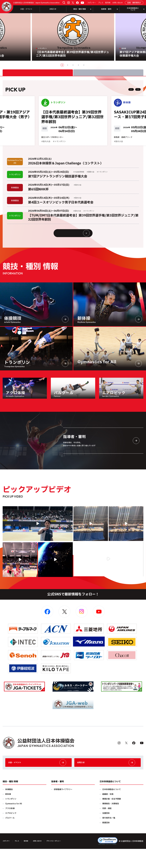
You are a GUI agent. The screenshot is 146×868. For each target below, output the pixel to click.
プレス (101, 3)
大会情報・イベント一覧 (78, 246)
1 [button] (62, 65)
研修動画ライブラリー (63, 809)
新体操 (8, 813)
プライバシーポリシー (62, 860)
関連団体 (106, 842)
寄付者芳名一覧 (109, 837)
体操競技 (9, 809)
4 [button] (78, 65)
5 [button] (84, 65)
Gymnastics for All (14, 823)
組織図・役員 (108, 813)
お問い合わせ (118, 3)
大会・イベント (26, 9)
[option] (73, 37)
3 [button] (73, 65)
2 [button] (68, 65)
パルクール (10, 837)
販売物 (108, 3)
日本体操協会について (112, 809)
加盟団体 (106, 832)
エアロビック (11, 832)
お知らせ (53, 9)
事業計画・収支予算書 (112, 818)
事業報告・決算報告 (111, 823)
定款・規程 (107, 828)
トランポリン (11, 818)
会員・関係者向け (134, 3)
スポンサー (92, 3)
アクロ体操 (10, 828)
